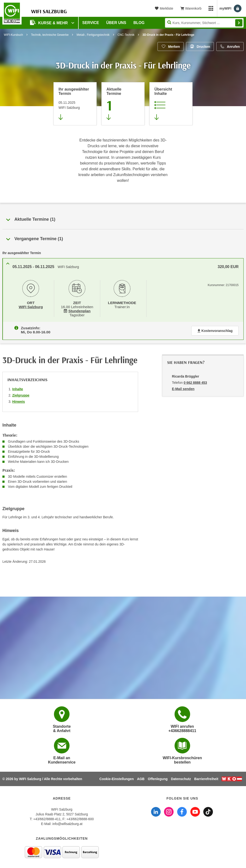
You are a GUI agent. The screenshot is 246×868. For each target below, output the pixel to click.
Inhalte (18, 388)
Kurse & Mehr (49, 22)
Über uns (116, 23)
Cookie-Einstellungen (117, 779)
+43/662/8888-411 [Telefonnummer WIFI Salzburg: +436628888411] (47, 819)
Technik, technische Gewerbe (50, 35)
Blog (139, 23)
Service (91, 23)
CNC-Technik (126, 35)
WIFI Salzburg (31, 306)
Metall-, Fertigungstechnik (93, 35)
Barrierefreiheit (206, 779)
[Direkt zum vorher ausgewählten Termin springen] (75, 104)
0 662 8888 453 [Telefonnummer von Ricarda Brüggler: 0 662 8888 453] (195, 382)
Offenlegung (158, 779)
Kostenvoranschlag (215, 330)
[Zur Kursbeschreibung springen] (171, 104)
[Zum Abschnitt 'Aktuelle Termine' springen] (123, 104)
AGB (141, 779)
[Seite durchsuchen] (204, 23)
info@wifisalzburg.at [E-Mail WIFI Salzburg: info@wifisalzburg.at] (67, 824)
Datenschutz (181, 779)
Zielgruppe (21, 394)
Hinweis (19, 401)
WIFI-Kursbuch (13, 35)
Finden (239, 23)
